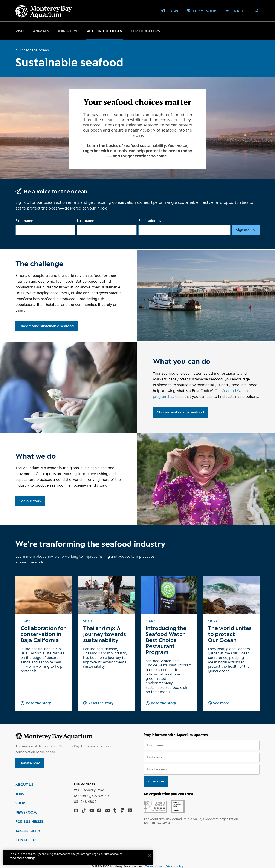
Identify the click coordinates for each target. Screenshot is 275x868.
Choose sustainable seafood (180, 412)
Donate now (30, 763)
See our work (30, 501)
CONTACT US (26, 840)
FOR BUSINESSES (30, 822)
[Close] (150, 856)
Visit (20, 31)
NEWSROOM (26, 813)
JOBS (20, 794)
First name (24, 221)
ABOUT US (24, 785)
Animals (41, 31)
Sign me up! (246, 230)
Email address (150, 221)
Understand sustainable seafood (47, 326)
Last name (86, 221)
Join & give (68, 31)
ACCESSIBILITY (28, 831)
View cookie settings (24, 858)
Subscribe (156, 781)
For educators (145, 31)
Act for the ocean (105, 31)
